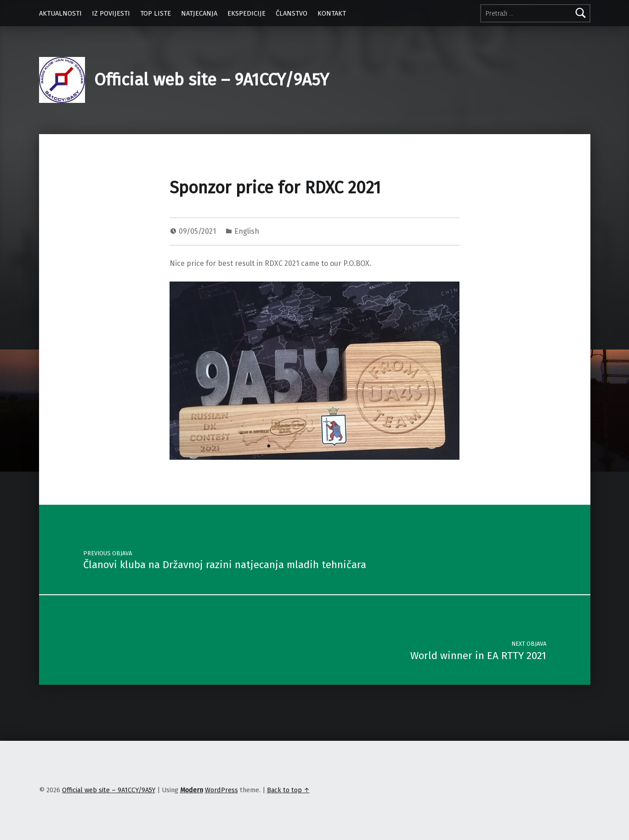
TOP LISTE (156, 13)
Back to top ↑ (288, 790)
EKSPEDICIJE (246, 13)
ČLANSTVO (292, 13)
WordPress (221, 790)
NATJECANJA (199, 13)
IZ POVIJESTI (111, 13)
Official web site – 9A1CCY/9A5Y (212, 80)
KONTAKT (332, 13)
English (247, 231)
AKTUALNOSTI (60, 13)
